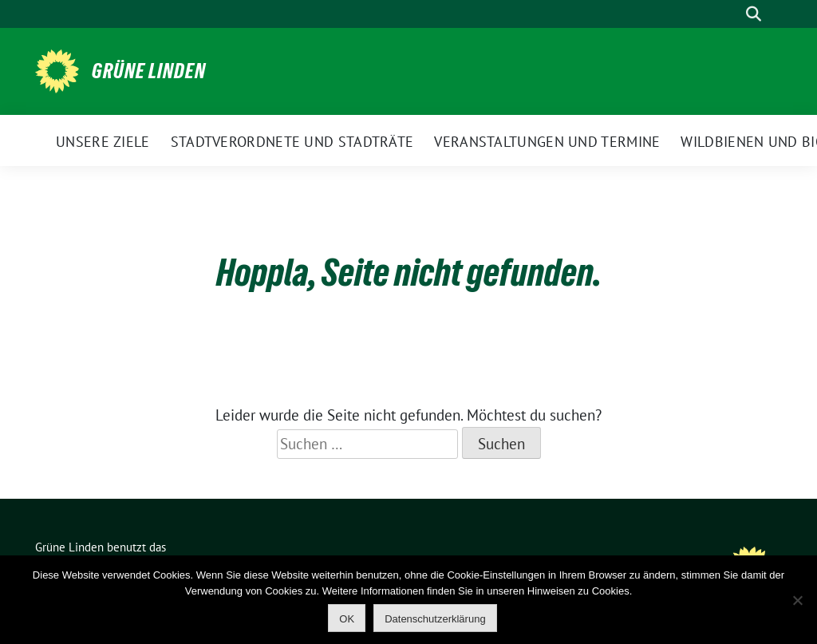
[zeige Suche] (754, 14)
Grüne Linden (149, 71)
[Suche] (731, 14)
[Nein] (797, 600)
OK (347, 619)
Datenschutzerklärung (435, 619)
